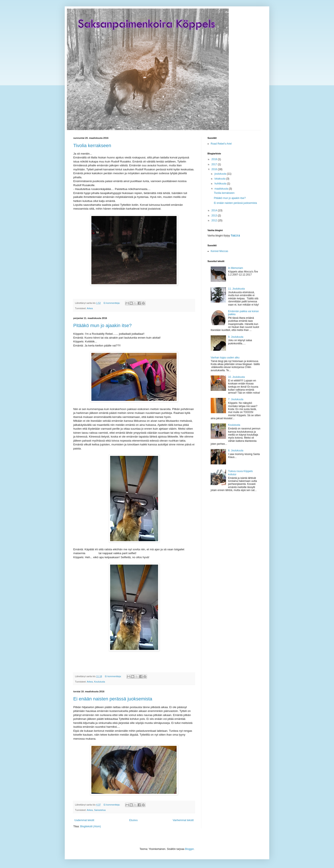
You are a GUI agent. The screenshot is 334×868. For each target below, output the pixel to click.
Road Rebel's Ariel (221, 144)
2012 (215, 220)
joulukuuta (221, 174)
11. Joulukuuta (236, 288)
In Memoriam (236, 268)
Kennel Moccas (219, 251)
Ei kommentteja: (112, 303)
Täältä (235, 235)
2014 (215, 210)
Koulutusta (100, 682)
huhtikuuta (221, 184)
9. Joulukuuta (236, 337)
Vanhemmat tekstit (183, 820)
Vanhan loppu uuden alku (225, 357)
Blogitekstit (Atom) (90, 826)
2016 (215, 169)
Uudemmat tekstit (84, 820)
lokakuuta (220, 179)
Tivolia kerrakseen (92, 146)
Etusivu (133, 820)
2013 (215, 216)
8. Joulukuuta (236, 450)
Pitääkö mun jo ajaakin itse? (102, 325)
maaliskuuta (222, 189)
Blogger (189, 849)
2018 (215, 159)
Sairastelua (100, 810)
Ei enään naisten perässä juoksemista (113, 699)
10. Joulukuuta (236, 377)
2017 (215, 164)
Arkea (90, 308)
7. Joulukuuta (236, 399)
